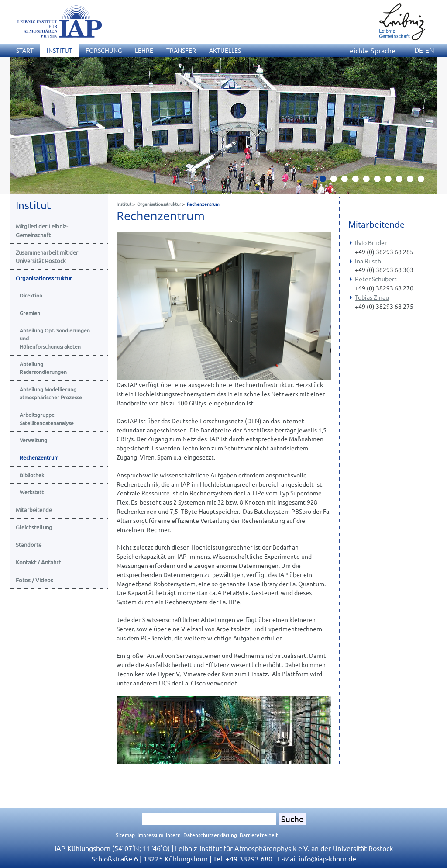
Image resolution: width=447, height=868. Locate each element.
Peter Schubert (376, 279)
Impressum (150, 835)
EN (430, 50)
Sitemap (125, 835)
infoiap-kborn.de (327, 858)
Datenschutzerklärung (210, 835)
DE (419, 50)
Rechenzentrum (203, 204)
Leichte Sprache (371, 50)
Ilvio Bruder (371, 242)
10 (424, 181)
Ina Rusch (368, 261)
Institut (124, 204)
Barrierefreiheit (259, 835)
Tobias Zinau (372, 297)
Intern (173, 835)
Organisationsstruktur (159, 204)
